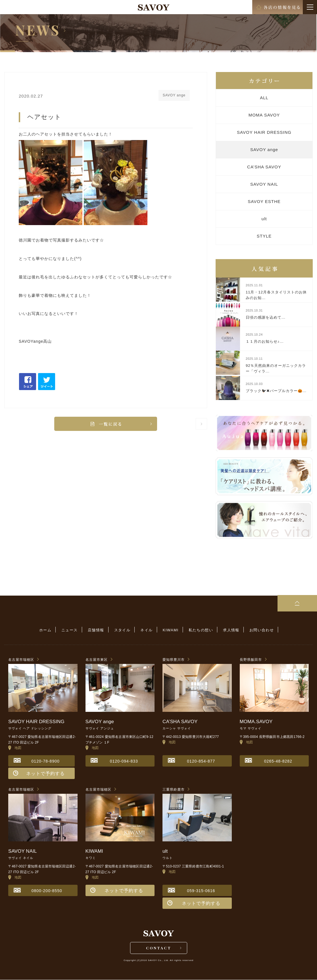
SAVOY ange (264, 150)
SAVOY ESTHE (264, 201)
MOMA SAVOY (264, 115)
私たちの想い (199, 630)
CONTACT (159, 948)
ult (264, 219)
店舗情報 (97, 630)
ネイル (146, 630)
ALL (264, 98)
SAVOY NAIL (264, 184)
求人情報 (229, 630)
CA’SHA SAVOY (264, 167)
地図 (15, 748)
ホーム (48, 630)
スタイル (123, 630)
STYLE (264, 236)
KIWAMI (170, 630)
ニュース (72, 630)
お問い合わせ (259, 630)
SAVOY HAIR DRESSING (264, 132)
